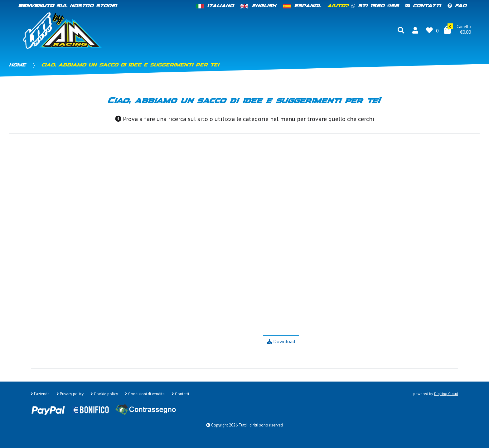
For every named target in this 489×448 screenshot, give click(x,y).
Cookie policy (104, 394)
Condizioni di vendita (145, 394)
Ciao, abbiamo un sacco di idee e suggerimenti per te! (131, 65)
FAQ (457, 6)
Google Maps (99, 351)
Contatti (423, 6)
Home (18, 65)
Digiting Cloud (446, 394)
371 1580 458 (375, 6)
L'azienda (40, 394)
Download (281, 341)
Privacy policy (70, 394)
